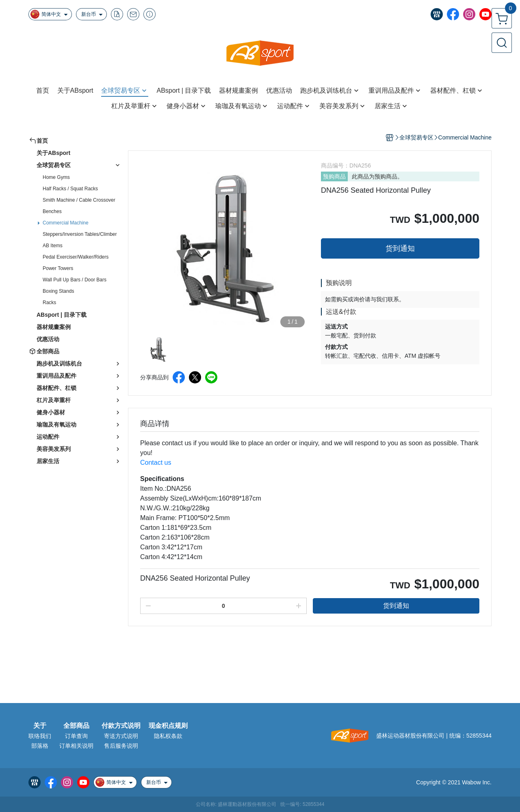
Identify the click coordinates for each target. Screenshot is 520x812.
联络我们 (40, 736)
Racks (49, 303)
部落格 (40, 746)
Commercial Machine (66, 223)
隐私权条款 (168, 736)
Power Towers (58, 268)
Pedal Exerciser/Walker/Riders (76, 257)
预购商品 (334, 176)
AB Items (53, 246)
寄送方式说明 (121, 736)
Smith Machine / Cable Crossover (79, 200)
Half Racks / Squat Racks (70, 189)
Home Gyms (56, 177)
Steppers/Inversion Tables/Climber (80, 234)
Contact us (156, 463)
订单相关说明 (76, 746)
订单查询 (76, 736)
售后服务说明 (121, 746)
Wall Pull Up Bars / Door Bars (75, 280)
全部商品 (76, 726)
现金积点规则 (168, 726)
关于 (40, 726)
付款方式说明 (121, 726)
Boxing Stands (58, 291)
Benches (52, 211)
